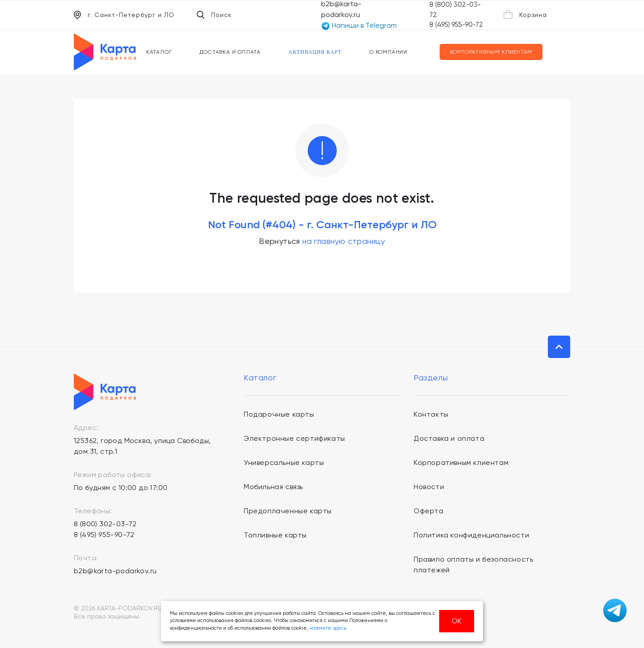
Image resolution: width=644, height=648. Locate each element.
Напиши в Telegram (359, 26)
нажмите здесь (328, 628)
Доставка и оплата (230, 52)
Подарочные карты (279, 414)
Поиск (214, 15)
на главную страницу (344, 241)
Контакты (431, 414)
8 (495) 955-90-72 (456, 25)
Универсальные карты (284, 463)
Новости (429, 487)
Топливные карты (275, 535)
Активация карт (315, 52)
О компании (388, 52)
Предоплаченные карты (288, 511)
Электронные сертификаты (294, 438)
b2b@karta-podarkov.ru (115, 571)
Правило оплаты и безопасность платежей (473, 565)
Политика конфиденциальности (471, 535)
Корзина (525, 14)
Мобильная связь (273, 487)
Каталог (159, 52)
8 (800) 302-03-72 (105, 524)
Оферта (429, 511)
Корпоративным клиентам (491, 52)
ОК (457, 621)
